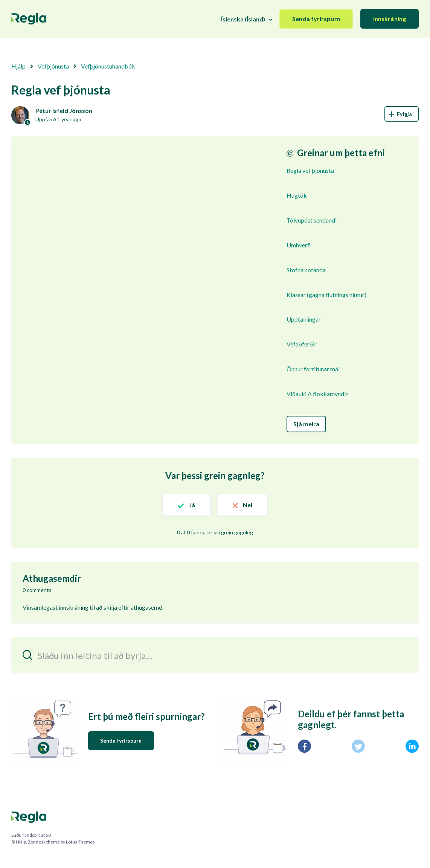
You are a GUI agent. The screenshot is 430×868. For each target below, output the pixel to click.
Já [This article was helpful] (192, 505)
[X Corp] (358, 746)
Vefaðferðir (302, 344)
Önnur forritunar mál (313, 369)
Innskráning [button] (390, 19)
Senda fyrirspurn (316, 19)
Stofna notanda (306, 270)
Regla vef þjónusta (310, 170)
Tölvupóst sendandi (312, 220)
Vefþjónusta (53, 66)
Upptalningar (304, 319)
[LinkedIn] (412, 746)
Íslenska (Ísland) (243, 19)
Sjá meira (306, 424)
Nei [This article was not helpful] (248, 505)
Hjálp (18, 66)
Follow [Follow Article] (402, 114)
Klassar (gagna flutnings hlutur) (326, 295)
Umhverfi (299, 245)
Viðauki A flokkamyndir (317, 394)
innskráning (74, 607)
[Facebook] (304, 746)
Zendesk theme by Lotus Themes (61, 842)
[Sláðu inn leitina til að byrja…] (215, 655)
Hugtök (297, 195)
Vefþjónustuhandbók (108, 66)
